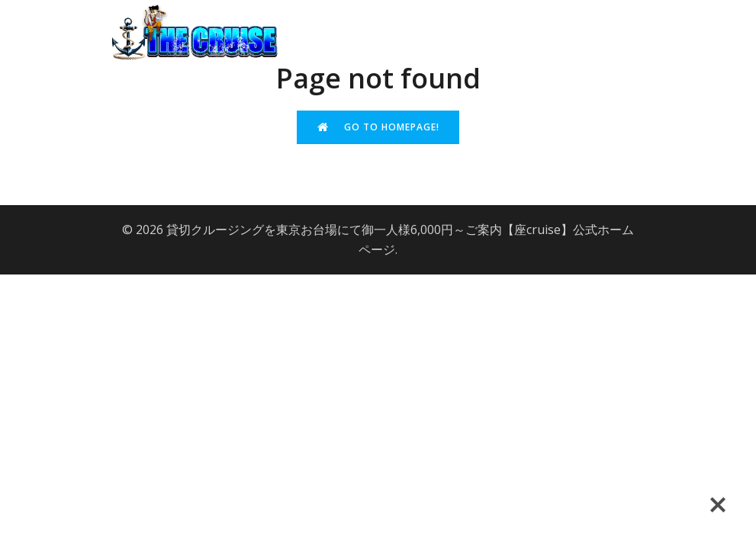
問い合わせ (622, 17)
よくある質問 (532, 17)
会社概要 (448, 17)
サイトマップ (519, 73)
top (391, 17)
